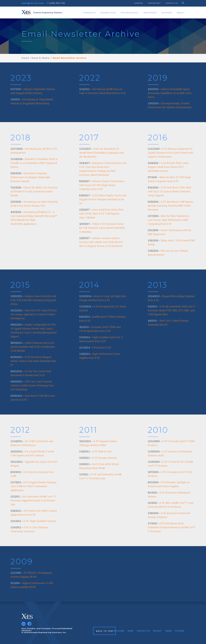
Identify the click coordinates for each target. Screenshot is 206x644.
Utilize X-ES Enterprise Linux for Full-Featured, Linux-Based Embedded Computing (102, 228)
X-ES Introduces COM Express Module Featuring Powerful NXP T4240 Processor (170, 206)
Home (25, 58)
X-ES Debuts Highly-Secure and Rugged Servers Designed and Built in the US (103, 199)
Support (167, 13)
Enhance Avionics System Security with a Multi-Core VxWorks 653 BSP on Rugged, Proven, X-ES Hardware (101, 242)
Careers (139, 3)
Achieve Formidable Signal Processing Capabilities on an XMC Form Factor (170, 93)
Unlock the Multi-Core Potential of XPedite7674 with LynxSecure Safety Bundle (34, 191)
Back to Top (104, 631)
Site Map (180, 631)
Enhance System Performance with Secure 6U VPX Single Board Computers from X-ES (102, 185)
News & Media (41, 58)
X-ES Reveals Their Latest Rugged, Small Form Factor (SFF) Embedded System (168, 167)
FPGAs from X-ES (102, 347)
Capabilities (108, 13)
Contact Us (172, 3)
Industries (150, 13)
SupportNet (154, 3)
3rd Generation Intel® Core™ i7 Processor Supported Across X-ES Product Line (33, 500)
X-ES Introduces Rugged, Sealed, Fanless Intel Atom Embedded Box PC (33, 361)
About (181, 13)
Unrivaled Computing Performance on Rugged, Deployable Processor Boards (30, 177)
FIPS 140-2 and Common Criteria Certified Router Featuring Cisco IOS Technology (32, 385)
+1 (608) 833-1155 (56, 3)
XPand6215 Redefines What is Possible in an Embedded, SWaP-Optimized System (34, 163)
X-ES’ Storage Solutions (105, 458)
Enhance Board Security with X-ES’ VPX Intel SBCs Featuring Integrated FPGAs (33, 300)
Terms (168, 631)
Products (89, 13)
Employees (118, 631)
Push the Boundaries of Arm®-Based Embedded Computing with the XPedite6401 (102, 153)
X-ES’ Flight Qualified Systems (40, 521)
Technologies (129, 13)
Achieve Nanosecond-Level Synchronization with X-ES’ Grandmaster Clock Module (33, 347)
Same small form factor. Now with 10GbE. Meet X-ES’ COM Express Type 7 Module (101, 214)
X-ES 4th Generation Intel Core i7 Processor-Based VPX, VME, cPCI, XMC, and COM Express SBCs (172, 310)
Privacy (157, 631)
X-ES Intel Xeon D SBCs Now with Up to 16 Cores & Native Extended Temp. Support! (170, 191)
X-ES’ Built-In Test (102, 451)
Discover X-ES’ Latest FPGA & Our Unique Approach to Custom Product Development (34, 314)
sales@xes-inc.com (33, 3)
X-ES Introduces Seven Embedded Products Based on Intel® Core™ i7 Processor (172, 527)
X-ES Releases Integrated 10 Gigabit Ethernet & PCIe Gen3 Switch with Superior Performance (170, 153)
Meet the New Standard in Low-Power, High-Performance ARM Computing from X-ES (169, 220)
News (131, 631)
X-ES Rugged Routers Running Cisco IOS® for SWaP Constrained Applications (34, 486)
